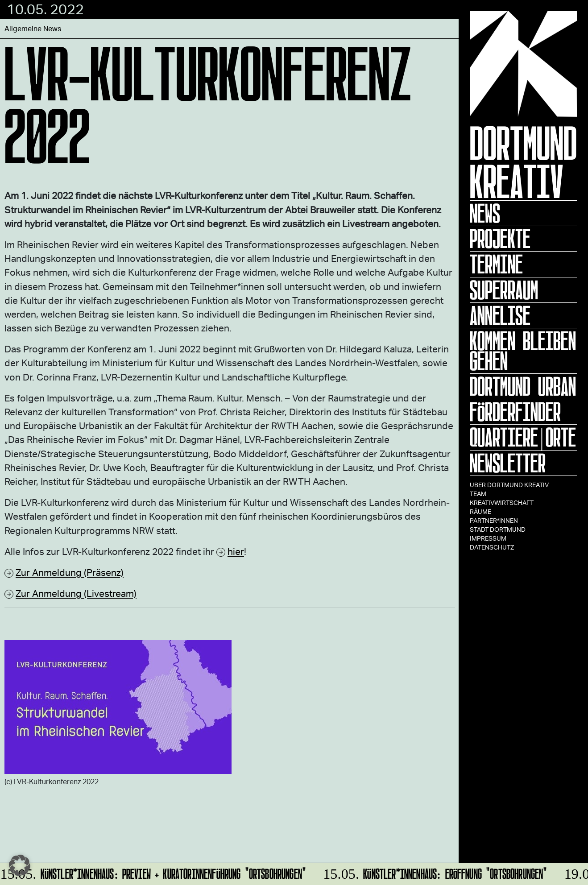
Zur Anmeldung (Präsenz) (70, 572)
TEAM (478, 494)
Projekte (500, 239)
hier (236, 551)
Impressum (488, 538)
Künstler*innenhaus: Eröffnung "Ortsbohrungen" (434, 872)
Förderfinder (515, 412)
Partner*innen (494, 520)
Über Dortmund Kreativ (509, 485)
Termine (496, 264)
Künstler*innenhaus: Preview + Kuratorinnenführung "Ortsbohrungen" (154, 872)
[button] (20, 865)
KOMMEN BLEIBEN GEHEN (523, 351)
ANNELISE (500, 315)
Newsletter (508, 463)
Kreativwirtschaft (502, 502)
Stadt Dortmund (498, 529)
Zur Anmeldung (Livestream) (76, 593)
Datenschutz (492, 547)
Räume (480, 511)
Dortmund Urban (523, 386)
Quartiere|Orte (523, 437)
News (485, 213)
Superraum (504, 290)
